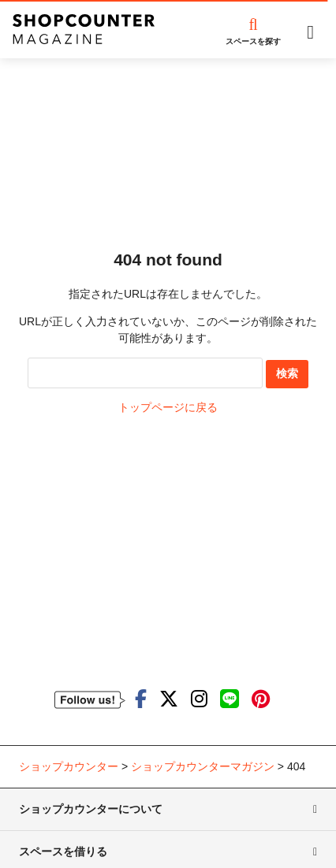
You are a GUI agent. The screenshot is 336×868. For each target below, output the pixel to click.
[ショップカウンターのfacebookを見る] (141, 699)
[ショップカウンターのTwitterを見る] (169, 699)
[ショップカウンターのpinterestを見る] (261, 699)
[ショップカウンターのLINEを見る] (230, 699)
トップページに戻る (168, 407)
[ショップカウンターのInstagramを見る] (199, 699)
